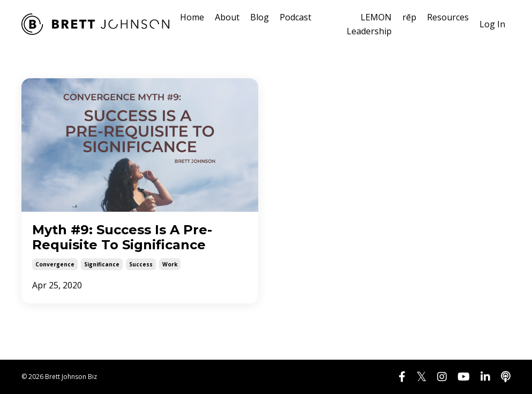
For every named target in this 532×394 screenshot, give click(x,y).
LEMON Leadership (369, 24)
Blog (260, 17)
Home (192, 17)
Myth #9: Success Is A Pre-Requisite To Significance (122, 238)
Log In (492, 24)
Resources (448, 17)
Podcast (295, 17)
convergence (55, 264)
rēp (409, 17)
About (227, 17)
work (170, 264)
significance (102, 264)
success (141, 264)
